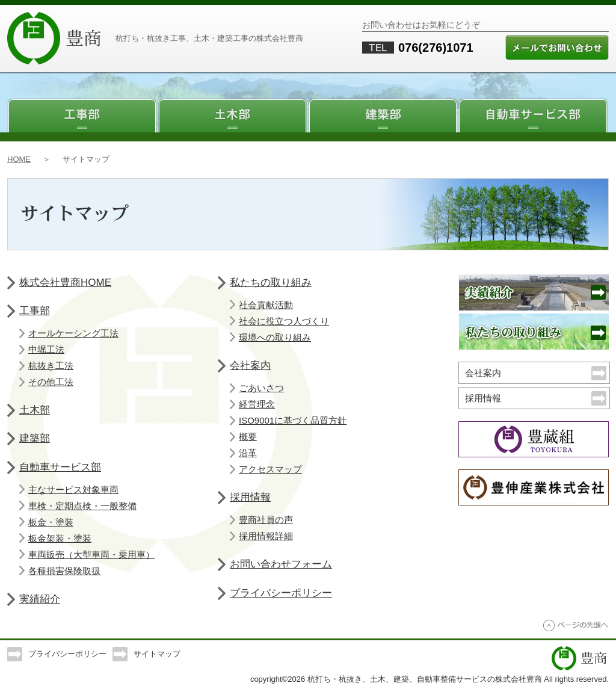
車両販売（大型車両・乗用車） (91, 555)
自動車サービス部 (534, 111)
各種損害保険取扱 (64, 571)
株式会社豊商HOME (65, 283)
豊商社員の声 (266, 520)
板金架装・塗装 (60, 538)
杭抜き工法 (51, 366)
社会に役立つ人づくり (284, 321)
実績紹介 (40, 599)
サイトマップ (157, 654)
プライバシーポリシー (281, 593)
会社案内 (250, 366)
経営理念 (257, 404)
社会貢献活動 (266, 305)
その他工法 (51, 382)
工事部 (82, 111)
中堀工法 (46, 349)
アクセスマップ (270, 469)
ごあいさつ (261, 388)
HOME (19, 159)
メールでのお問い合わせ (557, 48)
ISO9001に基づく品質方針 (293, 420)
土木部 (233, 111)
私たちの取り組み (271, 283)
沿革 (248, 453)
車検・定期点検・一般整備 (82, 506)
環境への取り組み (275, 337)
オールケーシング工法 (73, 333)
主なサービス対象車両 (73, 490)
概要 (248, 437)
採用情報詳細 (266, 536)
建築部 (383, 111)
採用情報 (250, 497)
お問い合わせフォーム (281, 564)
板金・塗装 (51, 522)
